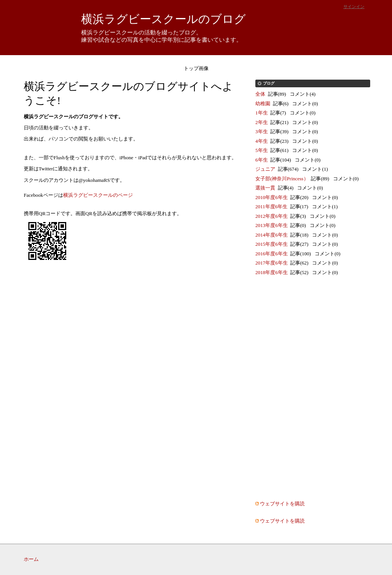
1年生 (262, 113)
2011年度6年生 (271, 207)
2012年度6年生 (272, 216)
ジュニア (265, 169)
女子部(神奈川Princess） (282, 179)
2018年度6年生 (272, 272)
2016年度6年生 (272, 254)
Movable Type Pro (340, 559)
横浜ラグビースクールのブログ (163, 19)
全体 (260, 94)
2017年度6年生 (272, 263)
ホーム (31, 559)
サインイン (354, 7)
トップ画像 (196, 68)
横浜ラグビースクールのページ (98, 195)
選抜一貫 (265, 188)
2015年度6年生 (272, 244)
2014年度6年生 (272, 235)
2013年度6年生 (272, 225)
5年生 (262, 150)
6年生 (262, 160)
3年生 (262, 131)
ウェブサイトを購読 (282, 504)
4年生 (262, 141)
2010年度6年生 (272, 197)
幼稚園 (263, 104)
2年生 (262, 122)
